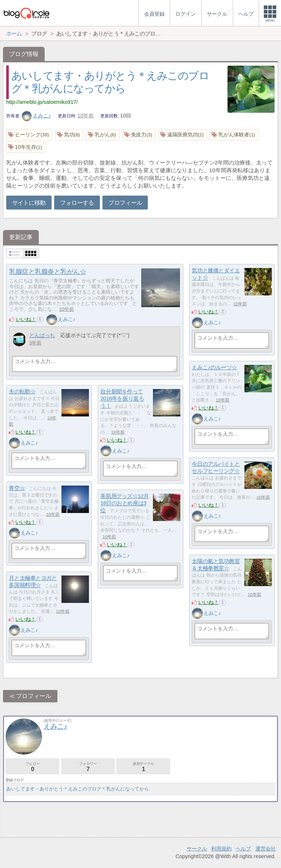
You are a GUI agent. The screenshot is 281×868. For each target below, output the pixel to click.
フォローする (77, 203)
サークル (197, 849)
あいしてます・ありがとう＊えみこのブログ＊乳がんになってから (78, 789)
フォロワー (88, 767)
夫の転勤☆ (22, 391)
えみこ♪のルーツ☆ (214, 367)
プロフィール (125, 203)
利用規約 (221, 849)
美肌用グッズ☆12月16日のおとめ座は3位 (124, 503)
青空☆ (17, 488)
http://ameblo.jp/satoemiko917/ (42, 102)
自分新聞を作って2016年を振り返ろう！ (122, 399)
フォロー (32, 767)
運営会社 (266, 849)
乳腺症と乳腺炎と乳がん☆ (48, 272)
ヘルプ (243, 849)
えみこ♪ (36, 116)
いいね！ (26, 319)
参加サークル (143, 767)
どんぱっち (42, 335)
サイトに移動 (29, 203)
